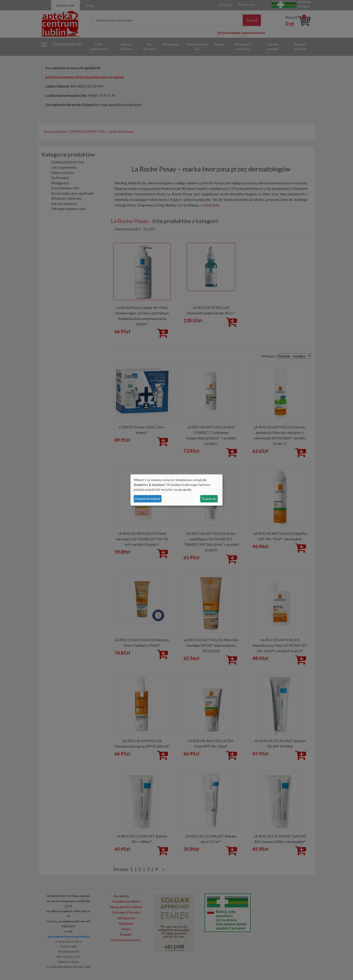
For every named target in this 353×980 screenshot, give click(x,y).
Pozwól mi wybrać (148, 499)
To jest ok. (209, 499)
